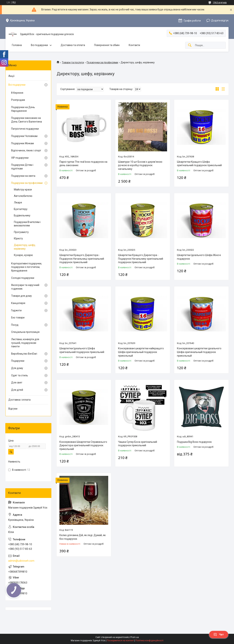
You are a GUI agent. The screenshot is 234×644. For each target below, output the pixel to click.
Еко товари (18, 318)
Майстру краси (23, 190)
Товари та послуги (73, 62)
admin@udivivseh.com (21, 561)
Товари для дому (21, 296)
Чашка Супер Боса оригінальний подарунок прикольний (138, 444)
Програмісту (21, 232)
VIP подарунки (20, 158)
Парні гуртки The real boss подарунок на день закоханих (83, 164)
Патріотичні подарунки (25, 129)
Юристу (18, 238)
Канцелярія (18, 303)
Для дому (17, 368)
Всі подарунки (39, 45)
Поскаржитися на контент (120, 641)
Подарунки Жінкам (22, 143)
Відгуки (13, 409)
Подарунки (18, 361)
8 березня (17, 93)
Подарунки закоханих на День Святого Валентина (27, 120)
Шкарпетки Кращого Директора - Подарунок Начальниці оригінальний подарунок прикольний (82, 259)
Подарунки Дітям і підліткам (22, 167)
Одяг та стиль (20, 375)
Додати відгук (220, 20)
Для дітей (17, 390)
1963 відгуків (220, 3)
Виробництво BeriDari (24, 354)
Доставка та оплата (73, 45)
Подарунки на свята (23, 176)
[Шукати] (190, 45)
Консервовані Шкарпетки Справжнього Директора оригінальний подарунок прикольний (83, 445)
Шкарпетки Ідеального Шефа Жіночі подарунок (199, 257)
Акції (11, 76)
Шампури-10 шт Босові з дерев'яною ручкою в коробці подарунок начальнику (140, 165)
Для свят (17, 383)
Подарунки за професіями (102, 62)
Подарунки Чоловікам (24, 136)
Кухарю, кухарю (23, 255)
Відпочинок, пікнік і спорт (26, 150)
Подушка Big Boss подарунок (194, 442)
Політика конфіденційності (149, 641)
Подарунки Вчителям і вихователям (27, 224)
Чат (219, 635)
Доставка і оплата (19, 400)
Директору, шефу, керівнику (25, 247)
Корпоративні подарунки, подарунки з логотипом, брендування (27, 267)
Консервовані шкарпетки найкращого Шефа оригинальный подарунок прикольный (141, 352)
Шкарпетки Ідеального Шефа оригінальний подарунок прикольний (82, 350)
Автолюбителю (23, 196)
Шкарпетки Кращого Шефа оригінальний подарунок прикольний (199, 164)
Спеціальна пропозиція (25, 332)
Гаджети (16, 310)
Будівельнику (22, 215)
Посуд (15, 325)
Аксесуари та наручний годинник (25, 287)
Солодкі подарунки (23, 278)
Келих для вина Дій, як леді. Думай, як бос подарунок (83, 537)
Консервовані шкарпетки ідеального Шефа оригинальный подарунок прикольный (199, 352)
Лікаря (18, 202)
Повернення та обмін (107, 45)
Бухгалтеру (21, 209)
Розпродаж (18, 100)
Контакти (134, 45)
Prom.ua (135, 637)
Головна (17, 45)
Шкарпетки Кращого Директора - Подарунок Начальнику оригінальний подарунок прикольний (141, 259)
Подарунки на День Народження (23, 109)
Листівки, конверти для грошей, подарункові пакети (25, 343)
